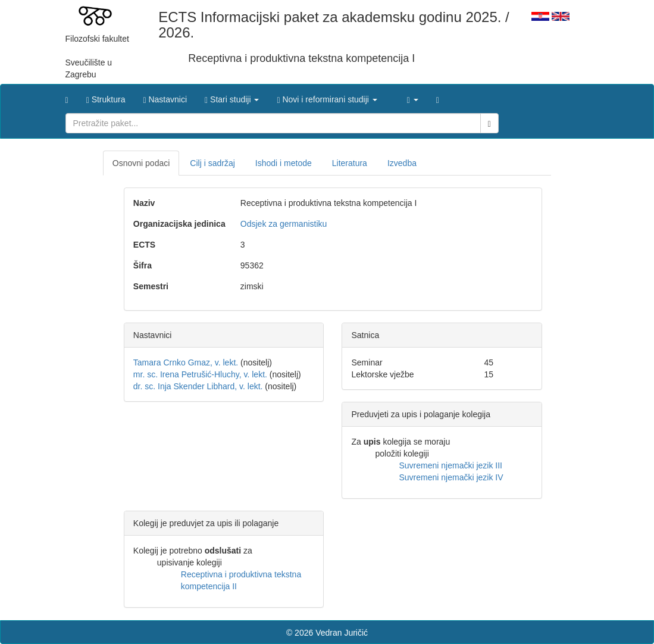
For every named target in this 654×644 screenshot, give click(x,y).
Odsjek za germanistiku (284, 224)
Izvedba (402, 163)
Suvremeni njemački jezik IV (451, 477)
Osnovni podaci (141, 163)
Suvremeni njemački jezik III (450, 465)
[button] (232, 96)
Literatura (350, 163)
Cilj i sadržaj (212, 163)
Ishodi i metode (284, 163)
